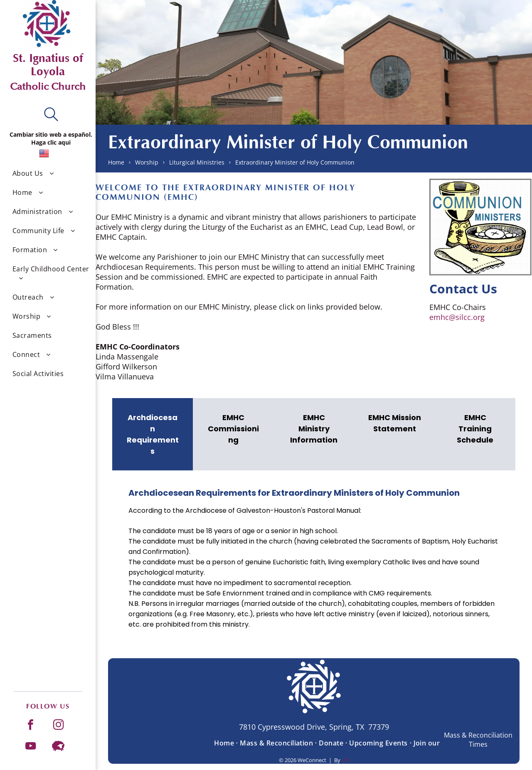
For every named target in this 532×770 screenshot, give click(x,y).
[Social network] (59, 747)
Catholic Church (48, 87)
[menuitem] (51, 173)
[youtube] (31, 747)
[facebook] (31, 726)
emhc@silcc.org (457, 317)
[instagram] (59, 726)
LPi (345, 760)
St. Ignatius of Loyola (48, 65)
